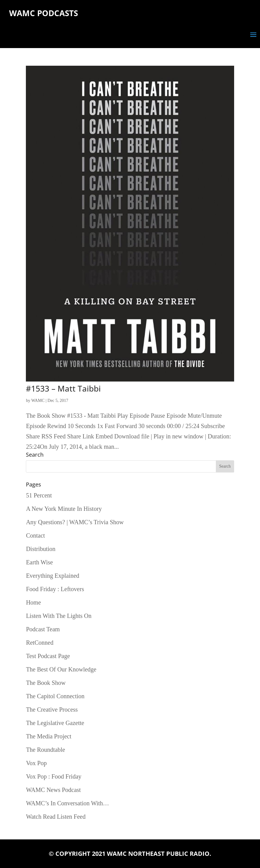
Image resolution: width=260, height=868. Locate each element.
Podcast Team (43, 629)
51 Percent (39, 495)
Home (33, 602)
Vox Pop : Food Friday (54, 776)
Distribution (41, 549)
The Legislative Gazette (55, 723)
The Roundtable (45, 750)
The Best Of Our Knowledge (61, 669)
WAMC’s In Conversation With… (67, 803)
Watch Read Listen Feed (56, 817)
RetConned (40, 643)
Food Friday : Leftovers (55, 589)
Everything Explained (53, 576)
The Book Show (46, 683)
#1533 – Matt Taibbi (63, 389)
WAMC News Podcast (53, 790)
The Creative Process (52, 709)
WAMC (38, 401)
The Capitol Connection (55, 696)
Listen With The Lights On (59, 616)
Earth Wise (39, 562)
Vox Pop (36, 763)
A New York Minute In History (64, 509)
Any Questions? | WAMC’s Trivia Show (75, 522)
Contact (35, 535)
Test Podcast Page (48, 656)
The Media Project (49, 736)
